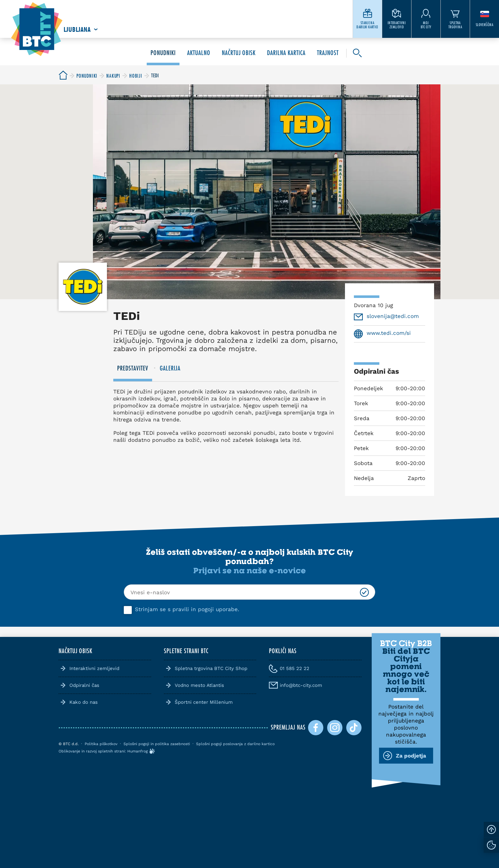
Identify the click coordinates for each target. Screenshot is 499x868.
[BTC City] (63, 76)
